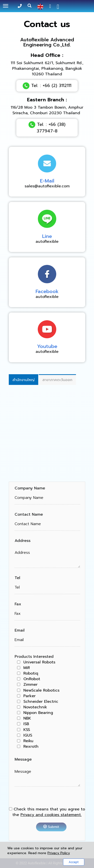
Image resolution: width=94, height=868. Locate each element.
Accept (74, 862)
